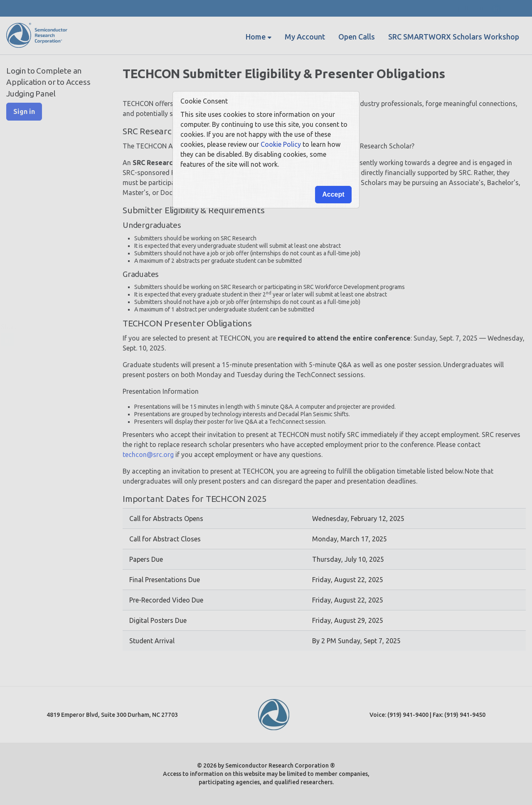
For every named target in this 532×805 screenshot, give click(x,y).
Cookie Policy (281, 144)
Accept (333, 194)
